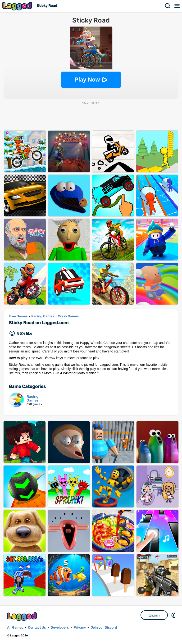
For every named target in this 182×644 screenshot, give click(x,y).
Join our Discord (104, 628)
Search (168, 6)
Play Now (87, 80)
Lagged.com (23, 616)
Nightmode (174, 615)
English (154, 615)
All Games (15, 628)
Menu (177, 6)
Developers (60, 628)
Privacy (80, 628)
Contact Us (37, 628)
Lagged (18, 6)
